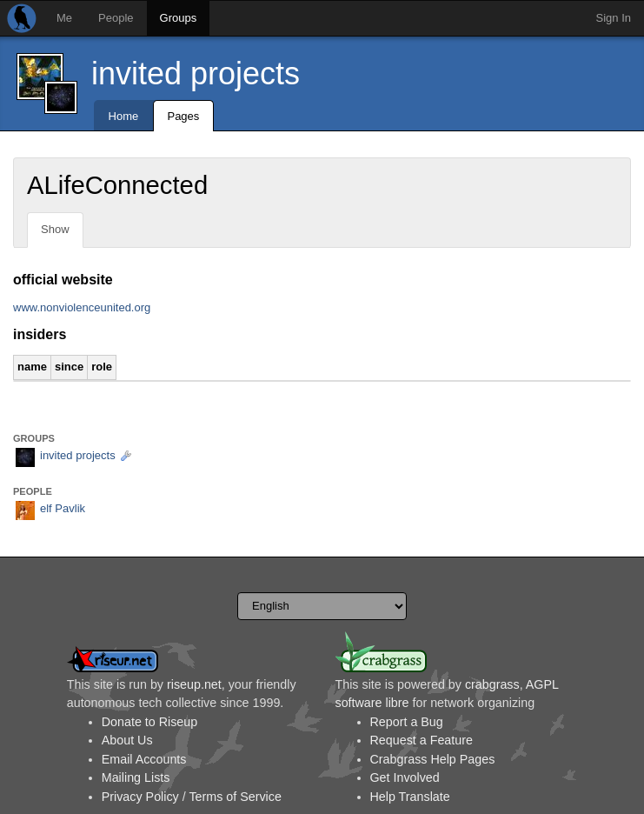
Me (64, 18)
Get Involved (405, 777)
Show (55, 229)
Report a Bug (407, 722)
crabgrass (492, 684)
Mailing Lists (136, 777)
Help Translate (410, 797)
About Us (127, 740)
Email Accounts (144, 759)
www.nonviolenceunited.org (82, 307)
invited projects (196, 73)
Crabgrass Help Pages (433, 759)
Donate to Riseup (149, 722)
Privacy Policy (140, 797)
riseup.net (194, 684)
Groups (179, 18)
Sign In (614, 18)
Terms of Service (235, 797)
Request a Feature (422, 740)
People (116, 18)
